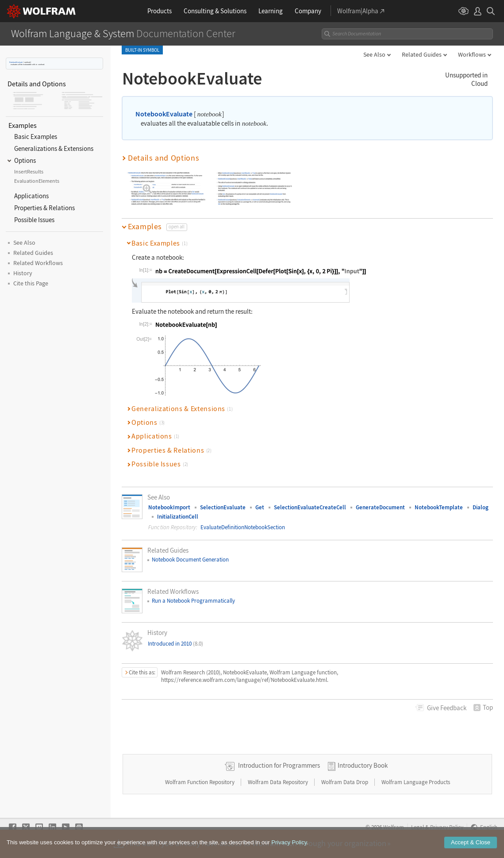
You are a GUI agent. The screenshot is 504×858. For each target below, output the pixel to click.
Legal (417, 827)
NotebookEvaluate (16, 62)
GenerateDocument (380, 507)
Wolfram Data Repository (279, 782)
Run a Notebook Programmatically (193, 601)
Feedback (447, 708)
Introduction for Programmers (279, 765)
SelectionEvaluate (223, 507)
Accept (471, 848)
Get (260, 507)
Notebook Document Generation (190, 560)
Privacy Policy (447, 827)
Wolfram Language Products (416, 782)
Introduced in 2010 (175, 644)
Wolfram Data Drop (345, 782)
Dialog (481, 507)
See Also (374, 54)
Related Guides (422, 54)
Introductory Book (363, 765)
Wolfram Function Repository (200, 782)
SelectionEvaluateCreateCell (310, 507)
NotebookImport (169, 507)
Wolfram (394, 827)
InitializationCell (178, 517)
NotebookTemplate (439, 507)
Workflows (472, 54)
